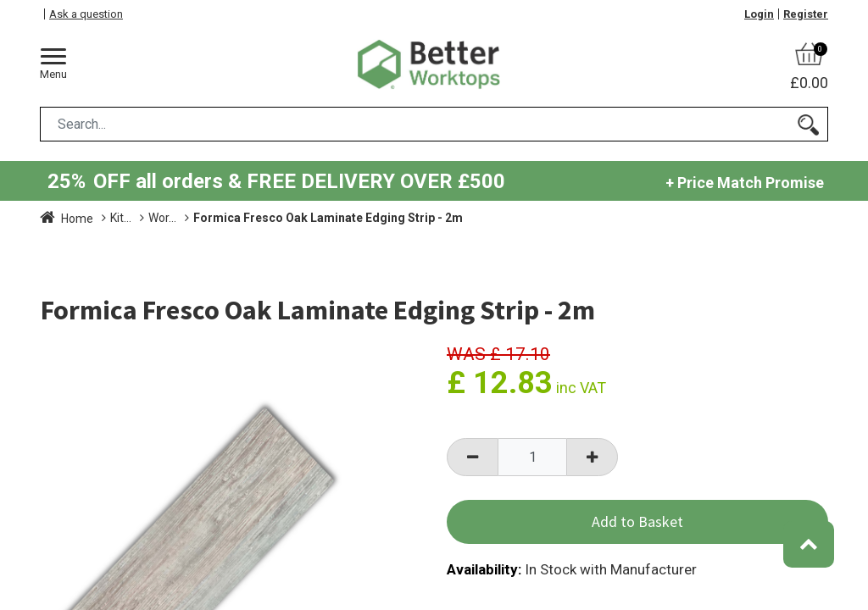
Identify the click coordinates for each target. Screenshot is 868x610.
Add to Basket (637, 521)
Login (759, 14)
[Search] (808, 124)
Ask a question (86, 14)
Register (806, 14)
